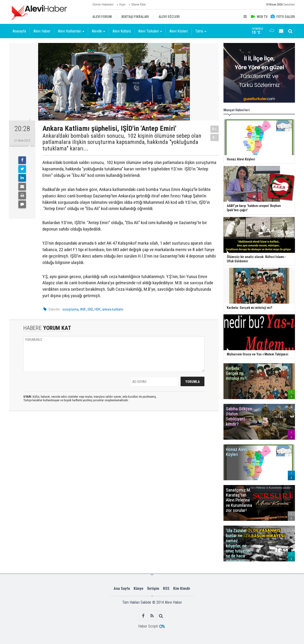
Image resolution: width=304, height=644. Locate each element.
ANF (83, 309)
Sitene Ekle (139, 5)
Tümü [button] (201, 31)
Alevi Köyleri (179, 31)
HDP (98, 309)
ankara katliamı (113, 309)
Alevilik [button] (98, 31)
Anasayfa (19, 31)
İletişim (153, 589)
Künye (139, 589)
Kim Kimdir (182, 589)
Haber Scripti (148, 626)
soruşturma (70, 309)
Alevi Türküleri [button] (150, 31)
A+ (215, 129)
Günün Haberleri (103, 5)
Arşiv (122, 5)
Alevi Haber (42, 31)
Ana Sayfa (122, 589)
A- (215, 137)
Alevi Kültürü (122, 31)
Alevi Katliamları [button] (71, 31)
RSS (166, 589)
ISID (90, 309)
